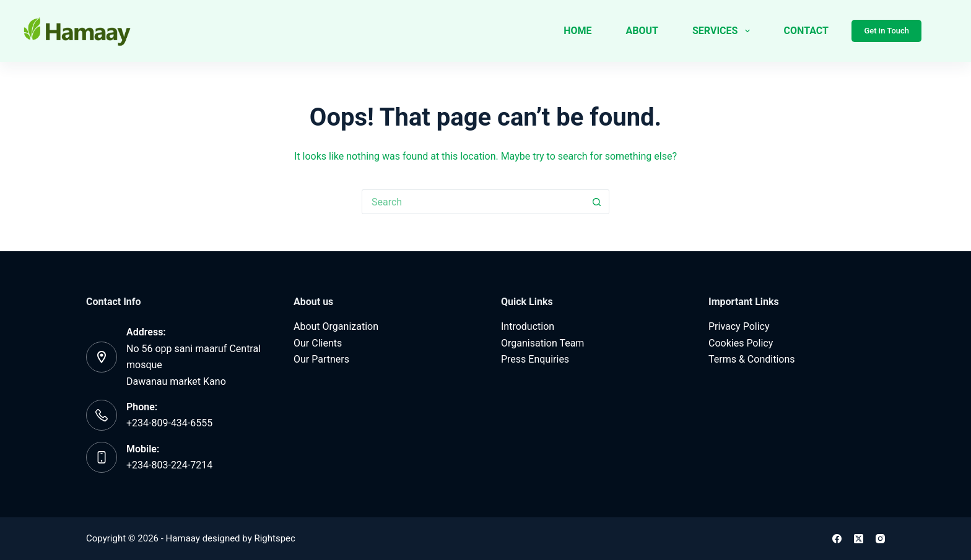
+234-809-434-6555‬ (169, 423)
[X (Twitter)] (859, 539)
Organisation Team (542, 343)
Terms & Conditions (752, 359)
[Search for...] (473, 202)
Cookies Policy (741, 343)
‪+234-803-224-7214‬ (169, 465)
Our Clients (318, 343)
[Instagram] (880, 539)
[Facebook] (837, 539)
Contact (806, 31)
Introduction (528, 326)
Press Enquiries (535, 359)
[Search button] (597, 202)
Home (577, 31)
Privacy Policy (739, 326)
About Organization (336, 326)
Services (724, 31)
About (642, 31)
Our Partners (321, 359)
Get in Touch (886, 31)
